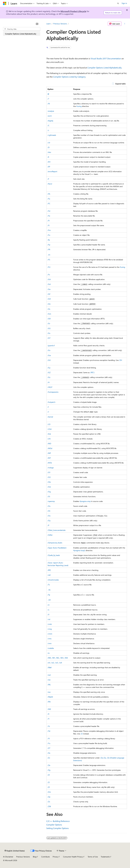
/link (49, 434)
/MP (49, 453)
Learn (48, 24)
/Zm (49, 792)
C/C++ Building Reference (58, 821)
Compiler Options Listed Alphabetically (104, 68)
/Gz (49, 377)
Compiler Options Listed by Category (69, 77)
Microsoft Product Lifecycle (73, 11)
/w (48, 653)
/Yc (49, 726)
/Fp (49, 245)
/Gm (49, 314)
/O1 (49, 472)
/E (48, 157)
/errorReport (52, 171)
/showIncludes (53, 580)
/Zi (82, 734)
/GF (49, 294)
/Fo (49, 235)
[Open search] (118, 3)
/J (48, 412)
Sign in (124, 3)
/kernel (50, 417)
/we (49, 680)
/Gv (49, 350)
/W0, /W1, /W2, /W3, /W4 (58, 658)
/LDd (49, 429)
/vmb (50, 624)
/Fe (49, 216)
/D (48, 147)
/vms (49, 639)
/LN (49, 439)
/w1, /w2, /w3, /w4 (55, 663)
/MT (49, 458)
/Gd (49, 284)
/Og (49, 492)
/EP (49, 167)
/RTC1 (92, 372)
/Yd (49, 731)
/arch (50, 116)
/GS (49, 328)
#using (79, 106)
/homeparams (53, 392)
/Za (49, 753)
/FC (49, 203)
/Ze (101, 758)
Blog (35, 857)
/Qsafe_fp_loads (54, 555)
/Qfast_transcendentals (56, 530)
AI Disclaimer (8, 857)
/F (48, 179)
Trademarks (105, 857)
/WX (49, 709)
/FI (49, 221)
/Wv (49, 702)
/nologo (51, 468)
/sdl (49, 575)
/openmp (51, 501)
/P (48, 525)
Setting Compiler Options (58, 828)
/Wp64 (50, 697)
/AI (49, 104)
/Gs (49, 333)
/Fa (49, 199)
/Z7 (49, 748)
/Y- (49, 719)
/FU (49, 267)
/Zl (49, 787)
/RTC (49, 570)
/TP (49, 600)
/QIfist (50, 535)
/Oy (49, 521)
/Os (49, 506)
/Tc (49, 585)
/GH (49, 299)
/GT (49, 338)
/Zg (49, 770)
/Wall (49, 667)
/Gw (49, 355)
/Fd (49, 211)
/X (48, 714)
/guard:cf (51, 345)
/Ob (49, 482)
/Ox (49, 516)
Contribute (45, 857)
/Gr (49, 323)
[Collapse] (37, 24)
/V (48, 614)
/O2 (49, 477)
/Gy (49, 368)
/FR (49, 249)
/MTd (50, 463)
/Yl (49, 738)
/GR (49, 319)
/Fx (49, 275)
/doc (49, 152)
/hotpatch (51, 402)
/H (48, 382)
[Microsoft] (5, 3)
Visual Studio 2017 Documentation (106, 58)
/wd (49, 675)
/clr (49, 143)
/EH (49, 162)
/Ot (49, 511)
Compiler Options (54, 825)
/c (48, 130)
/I (48, 407)
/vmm (50, 634)
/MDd (50, 448)
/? (48, 99)
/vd (49, 619)
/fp (49, 240)
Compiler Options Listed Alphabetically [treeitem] (21, 34)
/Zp (49, 797)
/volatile (51, 648)
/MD (49, 443)
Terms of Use (93, 857)
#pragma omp (85, 501)
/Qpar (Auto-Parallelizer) (57, 548)
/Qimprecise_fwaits (55, 543)
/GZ (49, 372)
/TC (49, 590)
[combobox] (22, 29)
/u (48, 610)
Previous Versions (60, 24)
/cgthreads (52, 135)
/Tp (49, 595)
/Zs (49, 802)
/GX (49, 360)
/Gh (49, 304)
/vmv (50, 643)
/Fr (49, 255)
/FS (49, 260)
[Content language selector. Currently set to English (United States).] (15, 851)
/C (48, 125)
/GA (49, 279)
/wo (49, 692)
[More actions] (125, 24)
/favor (50, 184)
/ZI (49, 775)
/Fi (48, 225)
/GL (49, 309)
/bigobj (50, 121)
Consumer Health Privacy (73, 857)
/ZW (49, 806)
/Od (49, 487)
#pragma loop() (79, 550)
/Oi (49, 496)
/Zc (49, 758)
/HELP (50, 387)
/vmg (50, 629)
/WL (49, 685)
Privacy (55, 857)
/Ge (49, 289)
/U (48, 605)
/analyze (51, 111)
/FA (49, 194)
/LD (49, 424)
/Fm (49, 230)
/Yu (49, 743)
